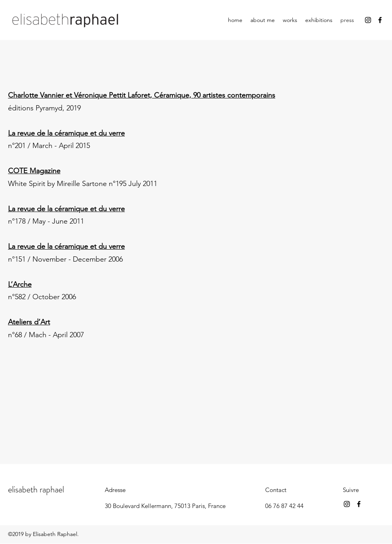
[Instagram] (368, 20)
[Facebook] (380, 20)
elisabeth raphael (36, 489)
